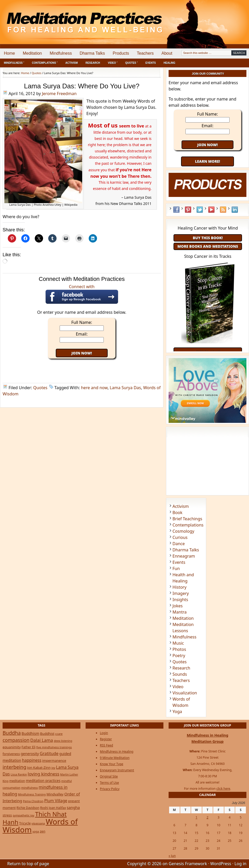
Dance (179, 544)
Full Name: (82, 322)
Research (93, 63)
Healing (170, 63)
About (167, 53)
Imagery (181, 593)
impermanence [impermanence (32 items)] (54, 760)
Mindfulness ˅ (14, 63)
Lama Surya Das (125, 388)
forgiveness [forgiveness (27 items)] (11, 754)
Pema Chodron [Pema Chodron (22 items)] (33, 801)
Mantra (179, 612)
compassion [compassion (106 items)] (16, 740)
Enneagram (184, 556)
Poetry (179, 656)
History (179, 587)
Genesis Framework (188, 864)
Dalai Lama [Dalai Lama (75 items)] (42, 740)
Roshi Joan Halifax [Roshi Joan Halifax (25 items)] (53, 808)
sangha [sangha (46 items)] (73, 807)
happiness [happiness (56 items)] (32, 760)
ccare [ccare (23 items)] (59, 734)
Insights (180, 600)
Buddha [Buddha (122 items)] (12, 733)
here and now (94, 388)
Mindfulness (61, 53)
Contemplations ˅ (45, 63)
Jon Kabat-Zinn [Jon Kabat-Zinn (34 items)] (39, 767)
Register (106, 739)
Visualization (185, 693)
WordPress (221, 864)
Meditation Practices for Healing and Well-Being (60, 18)
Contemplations (188, 525)
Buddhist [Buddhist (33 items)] (47, 734)
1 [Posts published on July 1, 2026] (196, 817)
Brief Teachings (187, 519)
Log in (240, 864)
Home (9, 53)
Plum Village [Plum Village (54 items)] (56, 801)
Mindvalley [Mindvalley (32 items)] (55, 794)
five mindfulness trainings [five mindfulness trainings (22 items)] (54, 747)
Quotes (40, 388)
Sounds (180, 674)
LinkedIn (235, 210)
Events (151, 63)
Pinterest (188, 210)
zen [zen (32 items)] (42, 831)
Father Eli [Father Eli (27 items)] (29, 747)
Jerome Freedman (59, 94)
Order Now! (208, 351)
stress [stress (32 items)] (7, 815)
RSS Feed (223, 210)
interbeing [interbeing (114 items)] (14, 767)
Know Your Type (112, 764)
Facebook (176, 210)
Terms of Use (109, 783)
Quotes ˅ (132, 63)
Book (177, 513)
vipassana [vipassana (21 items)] (38, 823)
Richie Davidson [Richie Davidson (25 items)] (28, 808)
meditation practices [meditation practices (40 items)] (43, 781)
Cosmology (183, 531)
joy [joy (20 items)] (53, 768)
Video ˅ (113, 63)
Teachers (145, 53)
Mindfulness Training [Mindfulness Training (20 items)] (32, 794)
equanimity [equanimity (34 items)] (12, 747)
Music (178, 643)
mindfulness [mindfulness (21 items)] (30, 788)
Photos (179, 649)
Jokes (178, 606)
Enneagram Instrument (117, 770)
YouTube (211, 210)
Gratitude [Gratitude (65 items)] (49, 753)
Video (178, 687)
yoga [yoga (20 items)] (36, 831)
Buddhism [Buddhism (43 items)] (30, 733)
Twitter (200, 210)
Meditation (32, 53)
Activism (72, 63)
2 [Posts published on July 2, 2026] (208, 817)
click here (223, 789)
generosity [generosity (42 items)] (30, 754)
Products (121, 53)
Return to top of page (28, 864)
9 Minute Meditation (115, 758)
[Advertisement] (227, 18)
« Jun (172, 856)
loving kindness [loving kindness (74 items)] (44, 774)
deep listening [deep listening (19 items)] (63, 741)
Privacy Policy (110, 789)
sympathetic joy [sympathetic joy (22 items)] (23, 815)
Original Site (109, 776)
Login (104, 733)
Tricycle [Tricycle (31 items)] (25, 823)
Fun (176, 568)
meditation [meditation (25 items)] (17, 781)
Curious (180, 537)
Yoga (177, 712)
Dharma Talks (92, 53)
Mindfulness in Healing (117, 752)
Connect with (82, 294)
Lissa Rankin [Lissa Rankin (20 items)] (19, 774)
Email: (82, 334)
